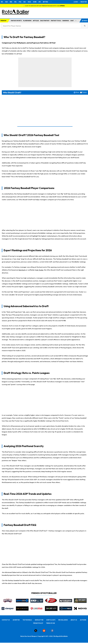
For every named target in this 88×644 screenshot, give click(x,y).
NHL (15, 2)
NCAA (29, 2)
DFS (40, 2)
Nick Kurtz (22, 270)
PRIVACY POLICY (38, 623)
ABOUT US (74, 620)
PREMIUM (3, 21)
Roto (78, 92)
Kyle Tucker (39, 270)
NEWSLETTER (39, 620)
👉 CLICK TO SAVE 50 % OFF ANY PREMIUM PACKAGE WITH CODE (44, 6)
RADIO (85, 21)
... (76, 20)
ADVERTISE (16, 620)
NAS (24, 2)
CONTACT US (6, 620)
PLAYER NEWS (27, 21)
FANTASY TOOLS (56, 21)
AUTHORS (83, 620)
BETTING (45, 2)
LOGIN (76, 2)
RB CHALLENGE (63, 620)
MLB (6, 2)
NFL (2, 2)
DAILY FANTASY (45, 21)
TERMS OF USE (50, 623)
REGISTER (84, 2)
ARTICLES (36, 21)
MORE (35, 2)
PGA (20, 2)
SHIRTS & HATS (51, 620)
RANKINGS (66, 21)
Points (84, 92)
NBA (11, 2)
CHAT (72, 21)
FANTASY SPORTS (16, 21)
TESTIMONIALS (27, 620)
